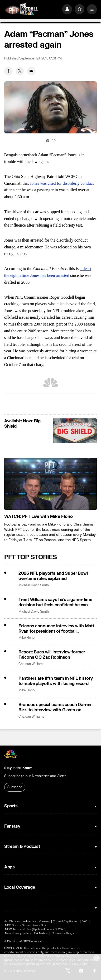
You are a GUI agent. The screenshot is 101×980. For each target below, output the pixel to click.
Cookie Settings (63, 933)
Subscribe (15, 787)
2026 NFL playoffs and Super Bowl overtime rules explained (53, 576)
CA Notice (41, 933)
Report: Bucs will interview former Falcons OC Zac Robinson (52, 655)
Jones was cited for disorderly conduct (62, 183)
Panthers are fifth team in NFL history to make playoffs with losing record (56, 681)
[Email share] (31, 71)
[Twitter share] (20, 71)
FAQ (85, 921)
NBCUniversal (32, 941)
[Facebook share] (8, 71)
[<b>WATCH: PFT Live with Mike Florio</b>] (51, 484)
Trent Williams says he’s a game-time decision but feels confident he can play (55, 602)
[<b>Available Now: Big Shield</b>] (75, 431)
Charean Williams (31, 664)
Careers (45, 921)
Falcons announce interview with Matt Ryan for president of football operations (56, 629)
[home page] (22, 9)
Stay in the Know (18, 768)
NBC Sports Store (17, 925)
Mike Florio (27, 638)
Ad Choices (12, 921)
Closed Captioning (66, 921)
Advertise (30, 921)
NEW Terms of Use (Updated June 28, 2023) (36, 929)
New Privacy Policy (18, 933)
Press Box (39, 925)
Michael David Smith (34, 585)
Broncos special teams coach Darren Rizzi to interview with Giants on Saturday (55, 707)
